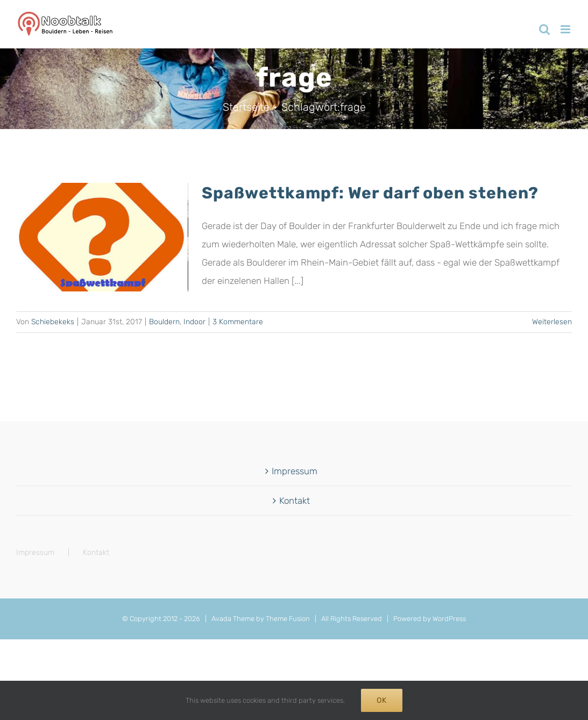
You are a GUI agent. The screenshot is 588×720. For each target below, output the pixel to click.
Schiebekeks (53, 322)
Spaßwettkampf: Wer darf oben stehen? (370, 193)
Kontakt (295, 501)
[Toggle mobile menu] (566, 29)
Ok (382, 700)
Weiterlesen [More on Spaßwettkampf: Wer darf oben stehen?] (552, 322)
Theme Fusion (288, 619)
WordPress (449, 619)
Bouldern (164, 322)
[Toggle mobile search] (544, 29)
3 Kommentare (238, 322)
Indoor (194, 322)
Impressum (295, 471)
